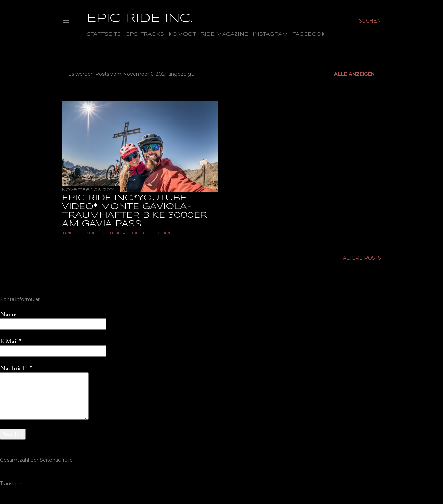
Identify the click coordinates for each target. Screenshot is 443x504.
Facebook (309, 34)
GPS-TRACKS (145, 34)
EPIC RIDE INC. (140, 19)
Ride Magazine (224, 34)
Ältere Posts (362, 258)
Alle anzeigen (354, 74)
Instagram (270, 34)
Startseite (104, 34)
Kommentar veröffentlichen (129, 233)
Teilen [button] (71, 233)
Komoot (182, 34)
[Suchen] (370, 21)
